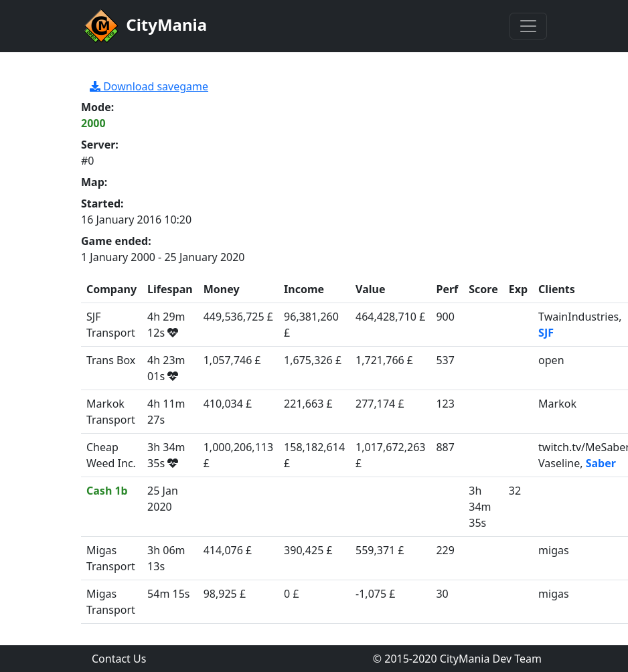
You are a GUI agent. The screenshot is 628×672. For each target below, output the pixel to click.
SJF (546, 333)
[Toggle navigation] (528, 26)
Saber (601, 463)
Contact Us (119, 659)
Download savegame (149, 86)
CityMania (144, 26)
